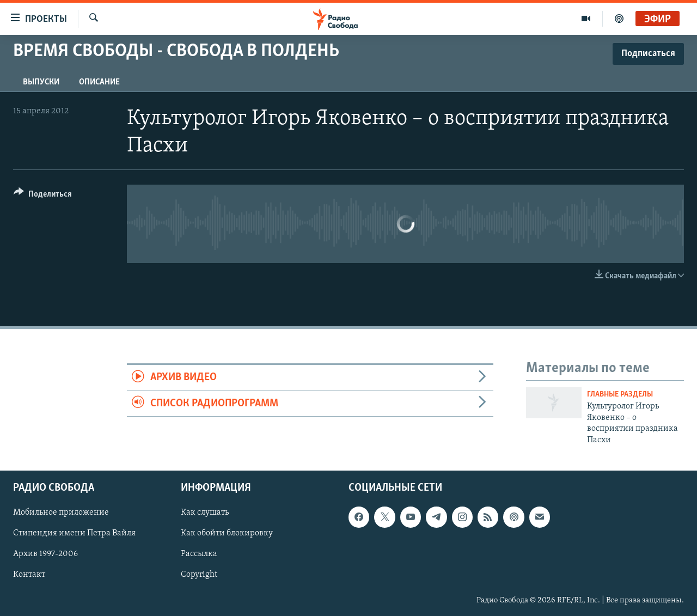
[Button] (43, 196)
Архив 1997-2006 (45, 554)
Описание (99, 82)
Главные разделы (620, 395)
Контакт (29, 575)
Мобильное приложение (61, 513)
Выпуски (41, 82)
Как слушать (205, 513)
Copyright (199, 575)
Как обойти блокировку (227, 533)
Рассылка (199, 554)
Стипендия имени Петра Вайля (74, 533)
